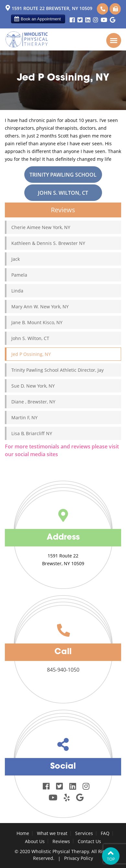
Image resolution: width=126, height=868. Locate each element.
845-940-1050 (103, 9)
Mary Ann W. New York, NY (40, 307)
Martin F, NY (24, 418)
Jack (16, 259)
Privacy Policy (79, 858)
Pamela (19, 275)
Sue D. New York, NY (33, 386)
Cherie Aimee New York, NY (41, 227)
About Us (35, 841)
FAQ (105, 833)
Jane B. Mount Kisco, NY (37, 322)
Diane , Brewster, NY (33, 402)
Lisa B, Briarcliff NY (32, 433)
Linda (17, 291)
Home (23, 833)
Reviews (61, 841)
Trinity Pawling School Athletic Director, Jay (63, 177)
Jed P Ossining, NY (31, 354)
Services (84, 833)
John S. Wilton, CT (63, 193)
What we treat (52, 833)
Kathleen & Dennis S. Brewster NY (48, 243)
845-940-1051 (115, 9)
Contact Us (89, 841)
